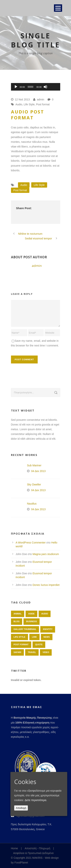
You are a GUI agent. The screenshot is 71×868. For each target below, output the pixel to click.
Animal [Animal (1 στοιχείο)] (18, 614)
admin (41, 99)
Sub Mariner (34, 465)
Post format (43, 104)
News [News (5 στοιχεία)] (47, 637)
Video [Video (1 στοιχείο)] (46, 652)
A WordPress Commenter (31, 543)
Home (14, 848)
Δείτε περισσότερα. (36, 800)
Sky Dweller (34, 484)
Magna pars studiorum (46, 554)
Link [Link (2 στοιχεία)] (34, 637)
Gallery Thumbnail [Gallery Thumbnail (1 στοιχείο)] (25, 629)
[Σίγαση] (45, 87)
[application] (36, 87)
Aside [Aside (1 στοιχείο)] (31, 614)
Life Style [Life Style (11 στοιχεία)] (20, 637)
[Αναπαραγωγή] (16, 87)
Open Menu (58, 8)
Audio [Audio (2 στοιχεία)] (45, 614)
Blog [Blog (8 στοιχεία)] (17, 621)
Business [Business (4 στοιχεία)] (31, 621)
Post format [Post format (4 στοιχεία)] (21, 644)
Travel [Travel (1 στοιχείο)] (32, 652)
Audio (19, 104)
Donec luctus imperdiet (46, 585)
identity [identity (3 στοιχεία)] (48, 629)
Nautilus (32, 504)
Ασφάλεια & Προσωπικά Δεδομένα (33, 853)
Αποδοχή (21, 808)
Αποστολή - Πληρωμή (37, 848)
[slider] (30, 87)
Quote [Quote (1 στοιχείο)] (39, 644)
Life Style (29, 104)
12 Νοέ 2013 (22, 99)
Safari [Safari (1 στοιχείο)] (17, 652)
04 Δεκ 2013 (38, 471)
